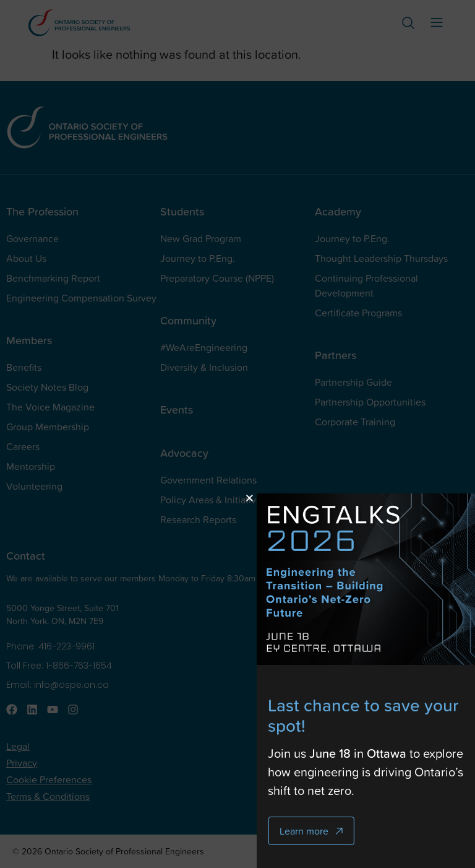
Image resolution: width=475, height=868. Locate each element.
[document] (237, 434)
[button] (312, 498)
